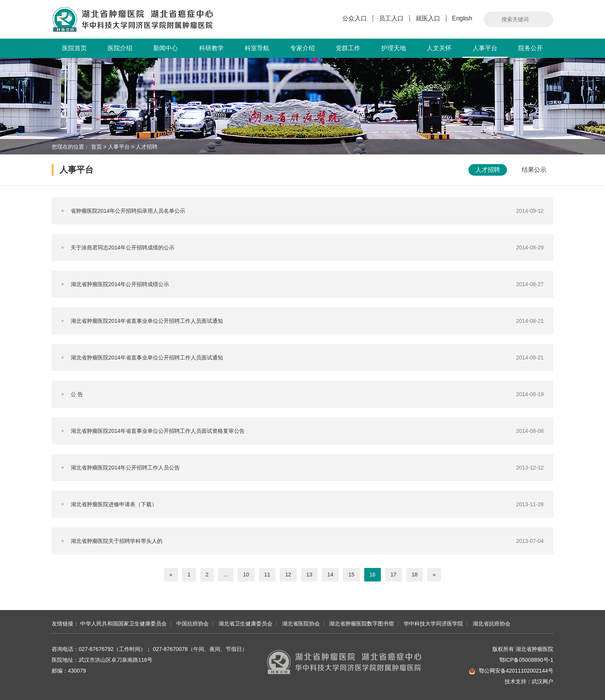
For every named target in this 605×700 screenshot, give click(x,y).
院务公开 (531, 48)
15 (352, 575)
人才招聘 (147, 147)
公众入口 (355, 18)
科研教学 (211, 48)
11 (267, 575)
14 (330, 575)
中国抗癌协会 (193, 624)
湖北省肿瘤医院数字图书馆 (362, 624)
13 (309, 575)
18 (415, 575)
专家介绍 (302, 48)
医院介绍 (120, 48)
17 (394, 575)
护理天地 (394, 48)
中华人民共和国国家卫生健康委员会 (123, 624)
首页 (96, 147)
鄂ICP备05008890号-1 (526, 660)
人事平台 (485, 51)
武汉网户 (542, 681)
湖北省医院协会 (301, 624)
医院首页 (74, 48)
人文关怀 (439, 48)
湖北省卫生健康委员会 (245, 624)
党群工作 (348, 48)
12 (288, 575)
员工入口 (391, 18)
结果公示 (534, 170)
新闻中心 (166, 48)
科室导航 (257, 48)
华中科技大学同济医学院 (433, 624)
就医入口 (428, 18)
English (462, 18)
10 (246, 575)
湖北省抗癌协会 (492, 624)
